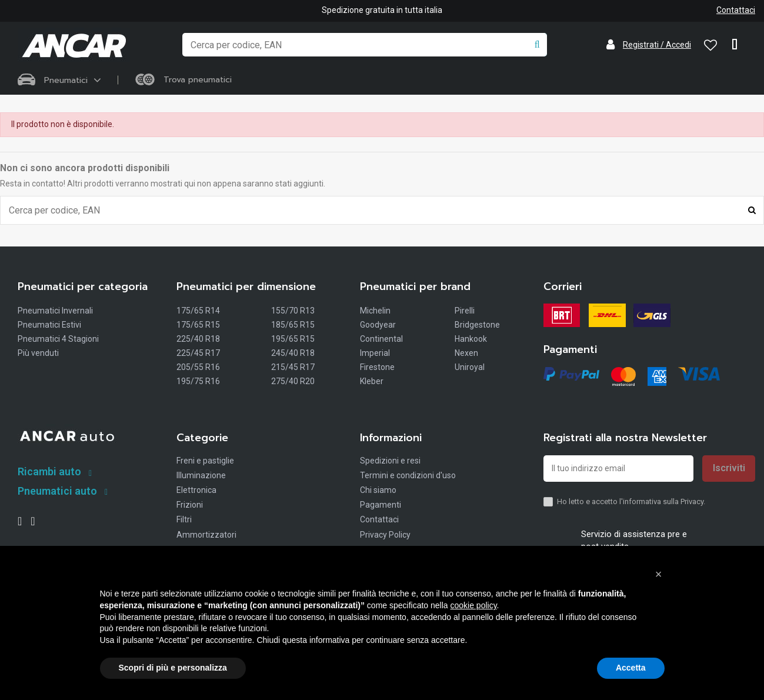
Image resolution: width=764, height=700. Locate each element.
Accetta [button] (631, 668)
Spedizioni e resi (390, 461)
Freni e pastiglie (205, 461)
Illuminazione (201, 475)
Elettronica (196, 490)
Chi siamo (378, 490)
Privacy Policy (385, 535)
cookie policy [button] (473, 605)
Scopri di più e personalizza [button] (173, 668)
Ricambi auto (49, 471)
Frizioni (190, 505)
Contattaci (736, 10)
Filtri (184, 520)
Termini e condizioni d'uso (408, 475)
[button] (659, 574)
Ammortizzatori (206, 535)
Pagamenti (381, 505)
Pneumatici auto (57, 491)
